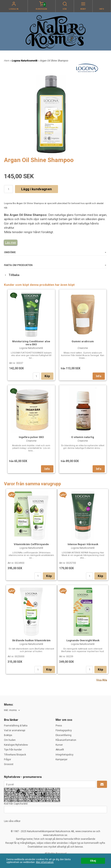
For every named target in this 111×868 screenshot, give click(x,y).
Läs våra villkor (12, 821)
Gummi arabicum (83, 341)
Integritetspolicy (64, 755)
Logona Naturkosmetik (25, 61)
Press (59, 726)
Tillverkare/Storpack (15, 755)
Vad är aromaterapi (15, 730)
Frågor (7, 759)
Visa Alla (102, 680)
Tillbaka (12, 275)
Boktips (8, 735)
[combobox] (12, 710)
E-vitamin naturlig (83, 437)
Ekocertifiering (63, 735)
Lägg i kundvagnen (36, 189)
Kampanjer (61, 759)
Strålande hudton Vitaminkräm (31, 640)
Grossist (9, 764)
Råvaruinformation (66, 740)
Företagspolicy (64, 730)
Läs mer (11, 243)
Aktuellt (60, 750)
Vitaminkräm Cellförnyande (31, 544)
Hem (7, 61)
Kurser (59, 745)
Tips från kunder (13, 750)
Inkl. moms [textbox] (10, 710)
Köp (47, 376)
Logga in (14, 9)
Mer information (45, 862)
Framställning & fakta (16, 726)
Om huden (10, 740)
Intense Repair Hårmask (83, 544)
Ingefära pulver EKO (31, 437)
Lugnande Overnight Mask (83, 640)
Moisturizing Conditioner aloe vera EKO (31, 343)
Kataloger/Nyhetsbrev (16, 745)
